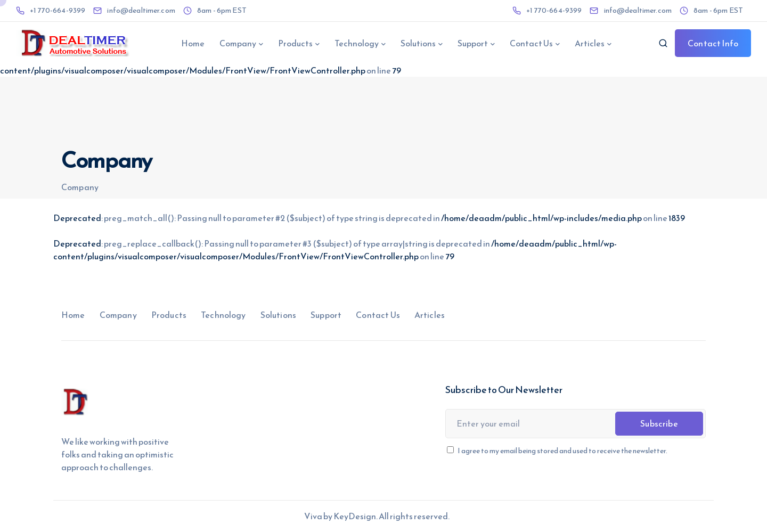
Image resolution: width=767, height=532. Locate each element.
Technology (357, 43)
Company (238, 43)
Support (473, 43)
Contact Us (531, 43)
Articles (590, 43)
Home (193, 43)
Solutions (418, 43)
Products (295, 43)
